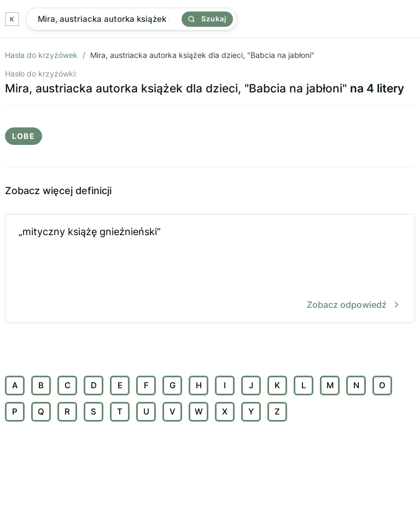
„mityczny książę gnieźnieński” (210, 269)
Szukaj (207, 19)
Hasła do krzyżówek (41, 55)
